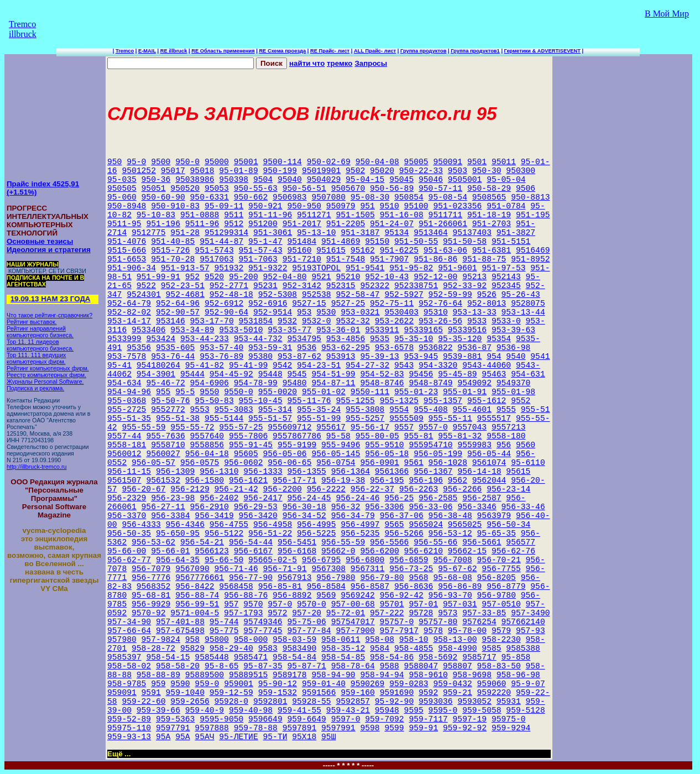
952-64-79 (129, 304)
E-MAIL (147, 51)
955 (163, 392)
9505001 (465, 180)
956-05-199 (438, 454)
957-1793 (243, 613)
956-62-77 (129, 560)
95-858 (516, 657)
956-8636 (414, 587)
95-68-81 (151, 595)
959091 (122, 693)
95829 (192, 649)
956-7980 (336, 578)
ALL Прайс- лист (375, 51)
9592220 (494, 693)
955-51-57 (270, 419)
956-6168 (297, 551)
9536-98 (514, 348)
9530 (326, 312)
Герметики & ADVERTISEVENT (542, 51)
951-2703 (492, 224)
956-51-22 (270, 534)
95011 (504, 162)
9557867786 (297, 436)
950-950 (304, 206)
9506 (526, 189)
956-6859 (409, 560)
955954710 (430, 445)
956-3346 (477, 507)
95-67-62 (457, 569)
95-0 (136, 162)
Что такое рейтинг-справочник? (49, 315)
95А (182, 737)
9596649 (265, 719)
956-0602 (243, 463)
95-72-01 (346, 613)
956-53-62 (153, 542)
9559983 (474, 445)
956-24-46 (357, 498)
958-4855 (414, 649)
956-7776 (151, 578)
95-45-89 (457, 374)
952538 (317, 295)
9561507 (124, 480)
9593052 (474, 702)
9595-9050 (221, 719)
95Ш (328, 737)
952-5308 (278, 295)
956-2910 (210, 507)
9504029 (324, 180)
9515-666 (127, 250)
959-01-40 (324, 684)
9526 (487, 295)
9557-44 (124, 436)
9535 (380, 339)
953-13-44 (523, 312)
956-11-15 (129, 472)
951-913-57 (185, 268)
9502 (355, 171)
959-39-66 (158, 710)
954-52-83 (382, 374)
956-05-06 (285, 454)
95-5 (185, 392)
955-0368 (127, 401)
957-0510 (501, 604)
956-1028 (448, 463)
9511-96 (202, 224)
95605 (246, 454)
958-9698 (472, 675)
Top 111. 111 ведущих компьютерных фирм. (36, 358)
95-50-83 (214, 401)
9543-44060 (487, 365)
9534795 (304, 339)
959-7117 (428, 719)
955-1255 (355, 401)
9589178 (290, 675)
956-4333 (141, 525)
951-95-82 (411, 268)
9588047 (421, 666)
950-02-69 (329, 162)
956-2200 (283, 489)
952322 (375, 286)
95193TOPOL (316, 268)
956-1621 (248, 480)
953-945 (421, 357)
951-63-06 (445, 250)
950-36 (156, 180)
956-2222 (326, 489)
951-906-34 (132, 268)
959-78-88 (256, 728)
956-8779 (506, 587)
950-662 (251, 197)
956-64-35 (178, 560)
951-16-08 (402, 215)
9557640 (207, 436)
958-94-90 (333, 675)
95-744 (224, 622)
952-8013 (487, 304)
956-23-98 (173, 498)
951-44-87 (221, 242)
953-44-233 (205, 339)
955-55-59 (143, 427)
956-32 (346, 507)
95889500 (205, 675)
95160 (299, 250)
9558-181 (127, 445)
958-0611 (341, 640)
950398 (234, 180)
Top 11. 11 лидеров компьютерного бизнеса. (40, 345)
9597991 (338, 728)
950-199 (280, 171)
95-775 (224, 631)
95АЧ (204, 737)
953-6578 (394, 348)
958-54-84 (294, 657)
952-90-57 (178, 312)
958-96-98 (518, 675)
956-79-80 (382, 578)
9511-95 (124, 224)
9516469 (533, 250)
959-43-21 (348, 710)
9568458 (236, 587)
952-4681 (185, 295)
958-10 (414, 640)
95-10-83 (156, 215)
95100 (416, 206)
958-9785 (127, 684)
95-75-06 (306, 622)
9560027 (163, 454)
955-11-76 (309, 401)
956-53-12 (450, 534)
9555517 (494, 419)
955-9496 (341, 445)
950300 (521, 171)
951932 (229, 268)
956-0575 (200, 463)
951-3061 (273, 233)
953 (304, 312)
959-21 (458, 693)
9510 (390, 206)
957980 (122, 640)
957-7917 (399, 631)
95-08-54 (448, 197)
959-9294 (511, 728)
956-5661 (482, 542)
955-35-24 (319, 410)
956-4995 (316, 525)
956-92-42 (402, 595)
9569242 (358, 595)
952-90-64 (226, 312)
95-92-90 (394, 702)
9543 (404, 365)
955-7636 (165, 436)
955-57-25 (241, 427)
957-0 (280, 604)
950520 (185, 189)
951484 (302, 242)
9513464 (431, 233)
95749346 (263, 622)
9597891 (300, 728)
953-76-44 (173, 357)
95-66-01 (170, 551)
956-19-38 (343, 480)
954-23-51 (319, 365)
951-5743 (214, 250)
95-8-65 (222, 666)
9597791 (173, 728)
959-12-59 (231, 693)
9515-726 (170, 250)
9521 (321, 277)
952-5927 (404, 295)
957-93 (531, 631)
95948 (387, 710)
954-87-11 (333, 383)
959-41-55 (299, 710)
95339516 (467, 330)
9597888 (212, 728)
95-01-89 (238, 171)
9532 (287, 321)
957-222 (387, 613)
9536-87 (474, 348)
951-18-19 (489, 215)
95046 (431, 180)
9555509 (406, 419)
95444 (192, 374)
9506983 (290, 197)
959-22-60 (143, 702)
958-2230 (501, 640)
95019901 (321, 171)
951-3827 (516, 233)
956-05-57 (153, 463)
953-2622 (394, 321)
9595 (414, 710)
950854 (409, 197)
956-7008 (452, 560)
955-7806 (248, 436)
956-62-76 (513, 551)
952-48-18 (231, 295)
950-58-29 (489, 189)
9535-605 (175, 348)
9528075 (528, 304)
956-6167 (253, 551)
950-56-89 (392, 189)
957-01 (423, 604)
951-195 (533, 215)
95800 (217, 640)
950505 (122, 189)
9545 (297, 374)
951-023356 (457, 206)
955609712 (289, 427)
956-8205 (497, 578)
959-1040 (185, 693)
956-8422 (195, 587)
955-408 (431, 410)
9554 (399, 410)
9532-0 (317, 321)
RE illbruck (174, 51)
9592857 (353, 702)
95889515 (248, 675)
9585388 (523, 649)
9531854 (256, 321)
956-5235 (360, 534)
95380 (260, 357)
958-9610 (428, 675)
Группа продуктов (423, 51)
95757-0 (397, 622)
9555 (506, 410)
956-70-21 (499, 560)
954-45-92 (231, 374)
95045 (401, 180)
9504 (263, 180)
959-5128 (525, 710)
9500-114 (283, 162)
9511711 (446, 215)
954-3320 (438, 365)
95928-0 (232, 702)
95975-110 (129, 728)
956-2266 (462, 489)
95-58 (338, 436)
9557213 (509, 427)
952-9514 (273, 312)
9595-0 (443, 710)
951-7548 (346, 259)
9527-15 (309, 304)
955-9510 (384, 445)
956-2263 (419, 489)
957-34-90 (129, 622)
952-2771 (229, 286)
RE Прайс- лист (330, 51)
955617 (331, 427)
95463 (494, 374)
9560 (526, 445)
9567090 (192, 569)
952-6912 (224, 304)
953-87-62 (299, 357)
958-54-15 (168, 657)
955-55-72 (192, 427)
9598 (370, 728)
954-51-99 (333, 374)
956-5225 (316, 534)
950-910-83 (175, 206)
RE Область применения (223, 51)
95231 (265, 286)
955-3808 (365, 410)
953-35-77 (289, 330)
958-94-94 (382, 675)
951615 (331, 250)
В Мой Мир (667, 14)
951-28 (185, 233)
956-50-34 (508, 525)
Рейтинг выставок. (32, 322)
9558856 (207, 445)
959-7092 (384, 719)
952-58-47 (357, 295)
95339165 (424, 330)
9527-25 (348, 304)
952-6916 (268, 304)
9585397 (124, 657)
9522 (146, 286)
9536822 (436, 348)
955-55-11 (450, 419)
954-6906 (210, 383)
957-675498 (180, 631)
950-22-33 (421, 171)
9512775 (149, 233)
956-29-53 (256, 507)
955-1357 (443, 401)
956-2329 (127, 498)
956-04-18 (207, 454)
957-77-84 (309, 631)
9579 (501, 631)
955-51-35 (129, 419)
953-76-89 (221, 357)
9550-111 (370, 392)
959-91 (423, 728)
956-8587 (370, 587)
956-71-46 (236, 569)
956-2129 (190, 489)
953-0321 (360, 312)
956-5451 (297, 542)
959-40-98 (251, 710)
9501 (477, 162)
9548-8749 (430, 383)
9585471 (251, 657)
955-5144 (224, 419)
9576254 (479, 622)
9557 (404, 427)
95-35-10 (414, 339)
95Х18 (304, 737)
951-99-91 (158, 277)
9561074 (489, 463)
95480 (295, 383)
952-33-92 (465, 286)
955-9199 (297, 445)
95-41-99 (248, 365)
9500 (161, 162)
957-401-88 (180, 622)
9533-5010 (241, 330)
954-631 (528, 374)
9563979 (494, 516)
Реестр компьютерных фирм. (46, 375)
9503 (458, 171)
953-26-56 (440, 321)
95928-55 (311, 702)
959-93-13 (129, 737)
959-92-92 (465, 728)
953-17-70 (212, 321)
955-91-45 (251, 445)
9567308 (328, 569)
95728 (421, 613)
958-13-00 (455, 640)
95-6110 (528, 463)
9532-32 (353, 321)
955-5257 (365, 419)
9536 (307, 348)
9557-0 (433, 427)
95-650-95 (178, 534)
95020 (382, 171)
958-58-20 (178, 666)
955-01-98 (513, 392)
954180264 (158, 365)
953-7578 (127, 357)
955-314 (275, 410)
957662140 (523, 622)
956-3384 (170, 516)
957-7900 (355, 631)
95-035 (122, 180)
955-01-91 (465, 392)
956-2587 (482, 498)
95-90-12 (278, 684)
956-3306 (384, 507)
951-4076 (127, 242)
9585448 (212, 657)
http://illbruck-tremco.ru (36, 467)
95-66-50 (224, 560)
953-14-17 (129, 321)
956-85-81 (280, 587)
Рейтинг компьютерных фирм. (48, 368)
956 (504, 445)
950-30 (487, 171)
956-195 (387, 480)
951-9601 (457, 268)
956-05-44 (489, 454)
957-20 (307, 613)
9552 (521, 401)
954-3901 (156, 374)
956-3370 (127, 516)
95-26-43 (521, 295)
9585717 (479, 657)
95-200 (244, 277)
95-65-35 (497, 534)
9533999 (124, 339)
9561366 (392, 472)
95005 (416, 162)
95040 (290, 180)
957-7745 (263, 631)
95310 (436, 312)
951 (367, 206)
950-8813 (530, 197)
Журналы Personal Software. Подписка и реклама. (45, 385)
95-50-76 (170, 401)
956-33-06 (430, 507)
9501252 (139, 171)
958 (192, 640)
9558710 (168, 445)
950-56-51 (304, 189)
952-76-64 (440, 304)
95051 (154, 189)
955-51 (536, 410)
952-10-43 (387, 277)
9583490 (300, 649)
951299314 (226, 233)
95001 (246, 162)
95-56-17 (370, 427)
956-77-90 (251, 578)
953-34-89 (192, 330)
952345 (506, 286)
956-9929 (151, 604)
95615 (518, 472)
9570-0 (312, 604)
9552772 (168, 410)
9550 (209, 392)
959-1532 (278, 693)
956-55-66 (435, 542)
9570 (253, 604)
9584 (380, 649)
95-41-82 (205, 365)
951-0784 (506, 206)
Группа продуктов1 (475, 51)
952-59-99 (450, 295)
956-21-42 (236, 489)
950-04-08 (377, 162)
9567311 (368, 569)
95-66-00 (127, 551)
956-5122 (224, 534)
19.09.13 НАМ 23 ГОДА (48, 299)
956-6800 (365, 560)
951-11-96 (270, 215)
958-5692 (438, 657)
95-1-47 (265, 242)
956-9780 (497, 595)
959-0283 (409, 684)
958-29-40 (231, 649)
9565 (394, 525)
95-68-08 (452, 578)
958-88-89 (158, 675)
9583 (268, 649)
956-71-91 (285, 569)
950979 (341, 206)
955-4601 (472, 410)
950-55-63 (256, 189)
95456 (421, 374)
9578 (433, 631)
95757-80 (438, 622)
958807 (458, 666)
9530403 (401, 312)
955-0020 (278, 392)
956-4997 (360, 525)
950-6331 (210, 197)
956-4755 (229, 525)
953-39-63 (513, 330)
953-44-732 (258, 339)
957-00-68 (353, 604)
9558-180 (506, 436)
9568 (418, 578)
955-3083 (234, 410)
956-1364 (351, 472)
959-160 (358, 693)
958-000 (251, 640)
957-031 (460, 604)
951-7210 (302, 259)
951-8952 (530, 259)
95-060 (122, 197)
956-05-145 (336, 454)
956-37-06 (402, 516)
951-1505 (355, 215)
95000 (217, 162)
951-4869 (341, 242)
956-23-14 (508, 489)
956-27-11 (163, 507)
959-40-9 (205, 710)
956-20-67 (143, 489)
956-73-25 (411, 569)
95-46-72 (165, 383)
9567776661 (200, 578)
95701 (392, 604)
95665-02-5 (273, 560)
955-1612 (487, 401)
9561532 (163, 480)
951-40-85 (173, 242)
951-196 (163, 224)
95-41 (119, 365)
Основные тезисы (40, 241)
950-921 (265, 206)
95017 (173, 171)
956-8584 (326, 587)
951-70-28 (173, 259)
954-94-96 (129, 392)
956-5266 (404, 534)
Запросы (371, 63)
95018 (202, 171)
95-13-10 (316, 233)
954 (494, 357)
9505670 (348, 189)
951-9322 (268, 268)
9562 (458, 480)
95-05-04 (506, 180)
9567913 (295, 578)
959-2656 (190, 702)
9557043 (470, 427)
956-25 (399, 498)
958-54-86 (392, 657)
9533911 (382, 330)
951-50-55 (416, 242)
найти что (307, 63)
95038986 (195, 180)
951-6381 (492, 250)
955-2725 (127, 410)
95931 (509, 702)
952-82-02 (129, 312)
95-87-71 (306, 666)
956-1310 (219, 472)
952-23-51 (183, 286)
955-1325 (399, 401)
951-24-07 (392, 224)
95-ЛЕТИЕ (238, 737)
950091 (448, 162)
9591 (151, 693)
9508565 (489, 197)
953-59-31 (270, 348)
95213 (474, 277)
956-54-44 (251, 542)
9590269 (368, 684)
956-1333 (263, 472)
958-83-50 (499, 666)
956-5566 (389, 542)
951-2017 (302, 224)
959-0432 (452, 684)
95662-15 (467, 551)
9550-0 (239, 392)
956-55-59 (343, 542)
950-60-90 (163, 197)
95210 (348, 277)
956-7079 (151, 569)
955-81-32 (460, 436)
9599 (394, 728)
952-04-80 (285, 277)
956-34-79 (353, 516)
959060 (492, 684)
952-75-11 (392, 304)
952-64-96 (178, 304)
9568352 (154, 587)
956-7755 (501, 569)
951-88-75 (484, 259)
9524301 (144, 295)
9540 (516, 357)
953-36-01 (338, 330)
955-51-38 (178, 419)
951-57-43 (261, 250)
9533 (477, 321)
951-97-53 (503, 268)
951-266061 (443, 224)
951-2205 (346, 224)
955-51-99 (319, 419)
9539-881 (462, 357)
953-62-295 (346, 348)
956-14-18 (479, 472)
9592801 (270, 702)
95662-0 (338, 551)
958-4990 (457, 649)
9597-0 (346, 719)
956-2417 (263, 498)
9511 (234, 215)
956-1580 (205, 480)
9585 (491, 649)
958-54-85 (343, 657)
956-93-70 (450, 595)
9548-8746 (382, 383)
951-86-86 (435, 259)
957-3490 (530, 613)
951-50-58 (465, 242)
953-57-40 (221, 348)
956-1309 (175, 472)
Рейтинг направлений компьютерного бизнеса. (40, 332)
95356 (139, 348)
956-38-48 (450, 516)
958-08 (380, 640)
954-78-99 (256, 383)
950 (114, 162)
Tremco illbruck (23, 29)
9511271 (314, 215)
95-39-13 (379, 357)
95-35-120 (460, 339)
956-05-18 (387, 454)
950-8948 (127, 206)
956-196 (426, 480)
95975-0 (509, 719)
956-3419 (214, 516)
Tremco (125, 51)
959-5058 (482, 710)
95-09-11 (224, 206)
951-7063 (258, 259)
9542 (282, 365)
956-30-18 (304, 507)
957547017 (353, 622)
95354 (499, 339)
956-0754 (336, 463)
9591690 (397, 693)
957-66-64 (129, 631)
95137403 (472, 233)
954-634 (124, 383)
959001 (239, 684)
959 (158, 684)
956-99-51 (197, 604)
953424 (161, 339)
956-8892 (292, 595)
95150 (377, 242)
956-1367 (433, 472)
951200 (263, 224)
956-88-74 (197, 595)
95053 (217, 189)
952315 (341, 286)
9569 (326, 595)
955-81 (419, 436)
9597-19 (470, 719)
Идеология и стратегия (49, 250)
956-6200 (379, 551)
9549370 (514, 383)
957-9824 (161, 640)
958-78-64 (353, 666)
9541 (540, 357)
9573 (448, 613)
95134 (396, 233)
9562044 (489, 480)
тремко (339, 63)
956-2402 (219, 498)
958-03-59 (294, 640)
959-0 (207, 684)
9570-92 (149, 613)
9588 (390, 666)
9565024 (426, 525)
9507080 (328, 197)
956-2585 (438, 498)
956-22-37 (372, 489)
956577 (521, 542)
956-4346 (185, 525)
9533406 (149, 330)
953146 (171, 321)
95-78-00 (467, 631)
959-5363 (175, 719)
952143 (506, 277)
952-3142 (302, 286)
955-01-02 (324, 392)
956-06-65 (289, 463)
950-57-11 (440, 189)
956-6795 (321, 560)
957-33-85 (484, 613)
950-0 (187, 162)
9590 (180, 684)
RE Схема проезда (282, 51)
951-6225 (399, 250)
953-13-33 (475, 312)
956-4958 (273, 525)
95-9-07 (528, 684)
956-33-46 (523, 507)
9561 (414, 463)
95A (163, 737)
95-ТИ (275, 737)
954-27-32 (367, 365)
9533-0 (506, 321)
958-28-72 (153, 649)
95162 (363, 250)
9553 (200, 410)
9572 (277, 613)
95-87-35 (263, 666)
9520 (214, 277)
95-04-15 (365, 180)
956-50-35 (129, 534)
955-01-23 (416, 392)
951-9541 (365, 268)
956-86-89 (460, 587)
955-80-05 (377, 436)
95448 (270, 374)
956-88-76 (246, 595)
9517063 (217, 259)
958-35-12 (343, 649)
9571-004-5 (195, 613)
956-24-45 (309, 498)
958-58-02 (129, 666)
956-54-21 (202, 542)
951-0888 (200, 215)
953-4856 (346, 339)
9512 (234, 224)
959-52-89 (129, 719)
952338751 (416, 286)
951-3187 (360, 233)
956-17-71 (294, 480)
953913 (341, 357)
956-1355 (306, 472)
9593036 (436, 702)
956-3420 (258, 516)
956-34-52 (304, 516)
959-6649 (306, 719)
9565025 (465, 525)
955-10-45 (261, 401)
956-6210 (424, 551)
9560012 (124, 454)
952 (192, 277)
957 (231, 604)
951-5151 (511, 242)
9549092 (474, 383)
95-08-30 (370, 197)
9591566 (319, 693)
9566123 (212, 551)
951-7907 (389, 259)
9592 (428, 693)
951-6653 (127, 259)
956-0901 (379, 463)
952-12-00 (435, 277)
